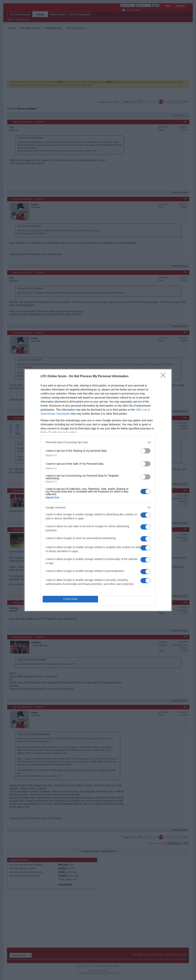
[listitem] (98, 442)
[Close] (164, 376)
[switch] (145, 451)
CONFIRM (70, 599)
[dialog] (98, 490)
